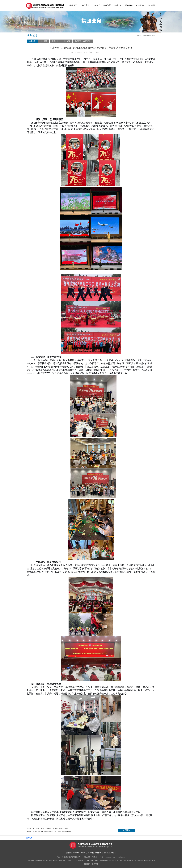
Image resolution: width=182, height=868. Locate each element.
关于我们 (86, 5)
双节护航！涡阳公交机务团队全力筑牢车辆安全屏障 (50, 828)
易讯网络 (95, 864)
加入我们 (152, 5)
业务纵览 (96, 5)
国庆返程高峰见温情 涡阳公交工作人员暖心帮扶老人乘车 (52, 832)
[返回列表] (126, 830)
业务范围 (44, 41)
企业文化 (118, 5)
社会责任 (140, 5)
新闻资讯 (107, 5)
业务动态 (153, 35)
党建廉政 (129, 5)
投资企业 (55, 41)
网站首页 (73, 5)
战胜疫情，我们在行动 (83, 41)
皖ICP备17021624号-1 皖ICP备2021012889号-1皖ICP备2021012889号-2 (110, 860)
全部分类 (32, 41)
